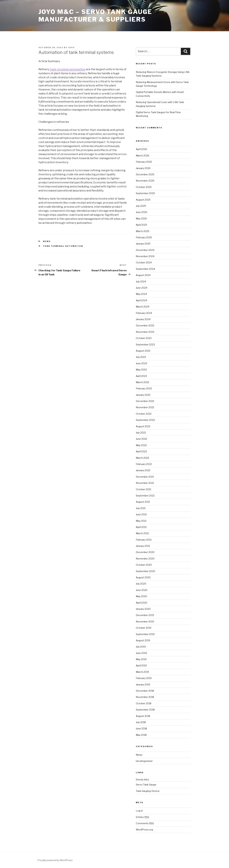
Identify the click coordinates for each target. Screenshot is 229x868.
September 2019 (145, 634)
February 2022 (144, 464)
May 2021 (141, 521)
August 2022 (143, 426)
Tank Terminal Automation (63, 246)
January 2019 (143, 685)
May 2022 (141, 445)
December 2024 (145, 250)
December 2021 (145, 477)
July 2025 (141, 206)
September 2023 (145, 344)
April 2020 (142, 603)
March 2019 (142, 672)
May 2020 (141, 596)
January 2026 (143, 168)
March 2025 (143, 231)
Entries (142, 817)
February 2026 (144, 162)
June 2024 (142, 288)
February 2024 (144, 313)
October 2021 (143, 489)
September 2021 (145, 496)
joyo (72, 47)
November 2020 (145, 559)
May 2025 (141, 219)
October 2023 (144, 338)
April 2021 (141, 527)
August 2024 (143, 275)
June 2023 (141, 363)
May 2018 (141, 735)
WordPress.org (144, 830)
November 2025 (145, 181)
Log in (139, 811)
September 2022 (145, 420)
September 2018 (145, 710)
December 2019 (145, 615)
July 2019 (141, 647)
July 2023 (141, 357)
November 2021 (145, 483)
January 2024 (143, 319)
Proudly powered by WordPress (55, 860)
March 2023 (142, 382)
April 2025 (141, 225)
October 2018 (144, 703)
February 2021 (144, 540)
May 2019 (141, 659)
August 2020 (143, 577)
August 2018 (143, 716)
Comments (145, 823)
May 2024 (141, 294)
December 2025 (145, 174)
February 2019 (144, 678)
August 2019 (143, 640)
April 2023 (141, 376)
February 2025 (144, 237)
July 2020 (141, 584)
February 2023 (144, 388)
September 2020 (146, 571)
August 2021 (143, 502)
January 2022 (143, 470)
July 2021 (141, 508)
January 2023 (143, 395)
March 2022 (142, 458)
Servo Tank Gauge (146, 785)
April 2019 (141, 665)
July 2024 (141, 282)
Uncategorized (144, 761)
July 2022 (141, 433)
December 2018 (145, 691)
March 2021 (142, 533)
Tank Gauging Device (148, 791)
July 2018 (141, 722)
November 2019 (145, 622)
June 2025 (142, 212)
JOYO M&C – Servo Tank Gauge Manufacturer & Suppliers (95, 16)
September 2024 (145, 269)
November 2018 (145, 697)
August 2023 (143, 351)
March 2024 (143, 307)
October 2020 (144, 565)
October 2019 (144, 628)
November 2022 (145, 407)
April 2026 (141, 149)
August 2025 (143, 200)
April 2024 (141, 300)
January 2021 (143, 546)
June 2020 (142, 590)
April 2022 (141, 451)
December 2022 (145, 401)
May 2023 (141, 370)
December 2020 (145, 552)
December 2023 (145, 325)
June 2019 (141, 653)
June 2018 (141, 728)
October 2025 (144, 187)
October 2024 (144, 262)
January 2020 (143, 609)
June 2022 (141, 439)
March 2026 (143, 156)
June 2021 (141, 514)
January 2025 (143, 244)
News (47, 241)
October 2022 (144, 414)
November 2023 (145, 332)
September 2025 (145, 193)
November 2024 (145, 256)
